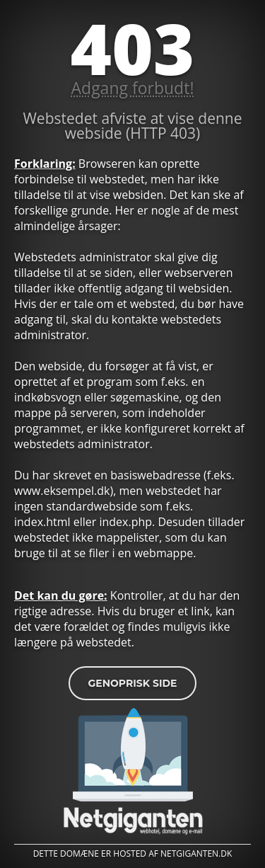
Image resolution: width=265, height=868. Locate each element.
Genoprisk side (132, 683)
